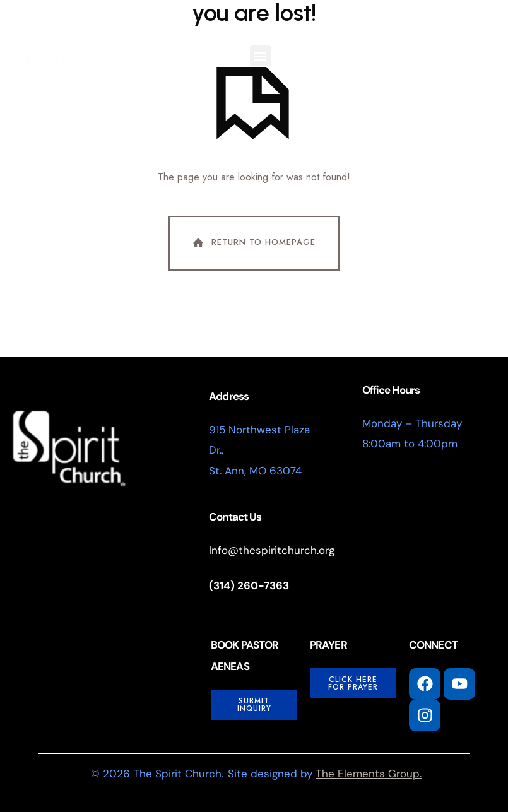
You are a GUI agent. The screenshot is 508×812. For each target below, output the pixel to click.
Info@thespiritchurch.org (272, 550)
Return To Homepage (253, 244)
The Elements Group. (369, 774)
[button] (260, 56)
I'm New (304, 54)
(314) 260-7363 (249, 586)
